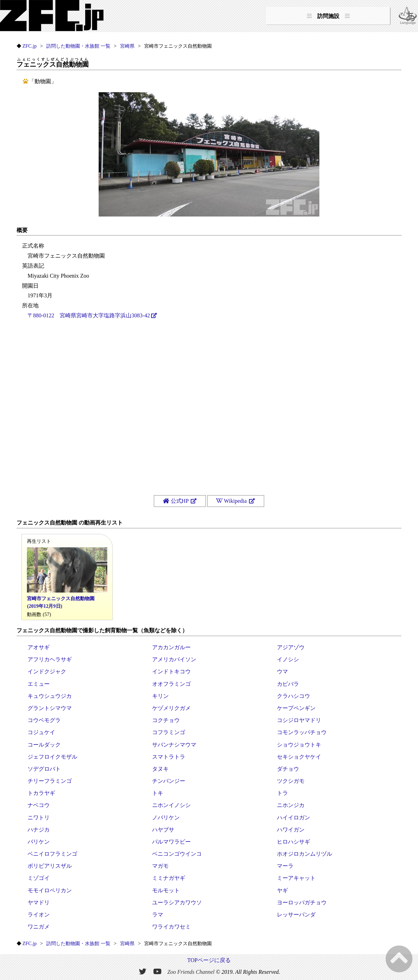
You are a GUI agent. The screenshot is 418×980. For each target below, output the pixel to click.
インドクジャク (47, 671)
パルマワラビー (171, 842)
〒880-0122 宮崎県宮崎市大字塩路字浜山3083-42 (89, 315)
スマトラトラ (169, 757)
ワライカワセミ (171, 927)
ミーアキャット (296, 878)
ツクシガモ (291, 781)
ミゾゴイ (39, 878)
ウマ (282, 671)
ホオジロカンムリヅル (305, 854)
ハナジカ (39, 830)
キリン (160, 696)
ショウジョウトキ (299, 745)
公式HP (176, 501)
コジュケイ (41, 732)
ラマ (158, 915)
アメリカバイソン (174, 659)
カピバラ (288, 684)
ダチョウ (288, 769)
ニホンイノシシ (171, 805)
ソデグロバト (44, 769)
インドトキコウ (171, 671)
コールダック (44, 745)
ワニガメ (39, 927)
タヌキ (160, 769)
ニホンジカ (291, 805)
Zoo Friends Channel (191, 972)
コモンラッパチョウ (302, 732)
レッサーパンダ (296, 915)
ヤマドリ (39, 902)
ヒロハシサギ (293, 842)
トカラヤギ (41, 793)
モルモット (166, 890)
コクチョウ (166, 720)
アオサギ (39, 647)
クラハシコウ (293, 696)
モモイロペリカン (50, 890)
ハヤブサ (163, 830)
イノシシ (288, 659)
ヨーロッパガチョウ (302, 902)
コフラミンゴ (169, 732)
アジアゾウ (291, 647)
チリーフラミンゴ (50, 781)
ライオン (39, 915)
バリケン (39, 842)
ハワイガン (291, 830)
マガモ (160, 866)
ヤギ (282, 890)
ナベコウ (39, 805)
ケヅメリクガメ (171, 708)
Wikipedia (232, 501)
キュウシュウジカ (50, 696)
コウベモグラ (44, 720)
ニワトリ (39, 818)
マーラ (285, 866)
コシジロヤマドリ (299, 720)
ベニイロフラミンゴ (52, 854)
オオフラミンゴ (171, 684)
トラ (282, 793)
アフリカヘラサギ (50, 659)
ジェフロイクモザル (52, 757)
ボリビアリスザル (50, 866)
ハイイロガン (293, 818)
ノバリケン (166, 818)
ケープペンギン (296, 708)
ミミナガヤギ (169, 878)
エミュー (39, 684)
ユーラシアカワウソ (177, 902)
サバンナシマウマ (174, 745)
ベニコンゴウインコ (177, 854)
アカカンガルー (171, 647)
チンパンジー (169, 781)
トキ (158, 793)
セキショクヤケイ (299, 757)
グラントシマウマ (50, 708)
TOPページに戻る (209, 960)
